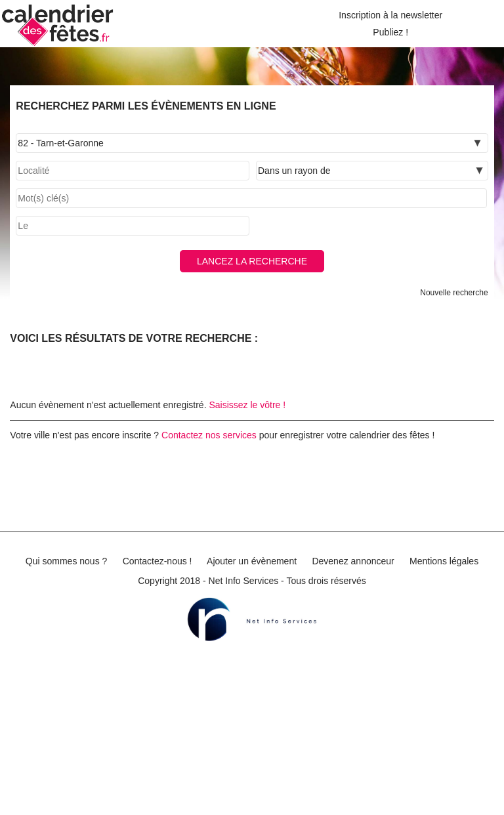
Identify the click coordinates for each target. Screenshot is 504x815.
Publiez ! (390, 32)
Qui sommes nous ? (67, 561)
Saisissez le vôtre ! (247, 405)
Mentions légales (444, 561)
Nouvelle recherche (454, 293)
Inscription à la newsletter (390, 15)
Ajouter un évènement (252, 561)
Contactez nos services (209, 435)
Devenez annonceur (353, 561)
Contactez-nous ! (157, 561)
